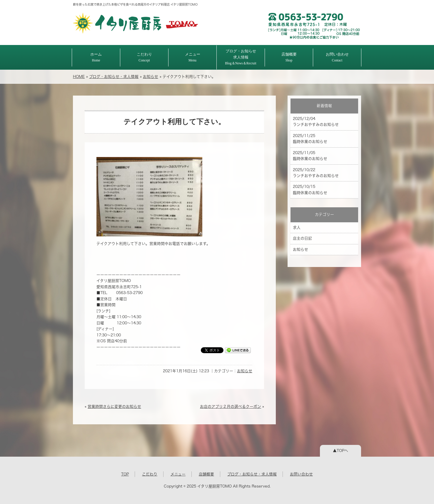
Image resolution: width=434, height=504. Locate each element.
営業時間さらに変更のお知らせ (114, 407)
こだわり (144, 57)
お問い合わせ (337, 57)
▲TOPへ (340, 451)
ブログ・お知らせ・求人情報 (114, 77)
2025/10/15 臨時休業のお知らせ (310, 190)
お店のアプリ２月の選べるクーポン (231, 407)
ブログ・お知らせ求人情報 (241, 57)
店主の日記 (302, 238)
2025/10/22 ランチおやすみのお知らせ (316, 173)
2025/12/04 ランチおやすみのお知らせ (316, 122)
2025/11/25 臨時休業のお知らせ (310, 139)
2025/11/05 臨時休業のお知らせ (310, 156)
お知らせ (151, 77)
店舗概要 (289, 57)
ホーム (96, 57)
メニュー (193, 57)
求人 (297, 227)
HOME (79, 77)
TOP (125, 474)
